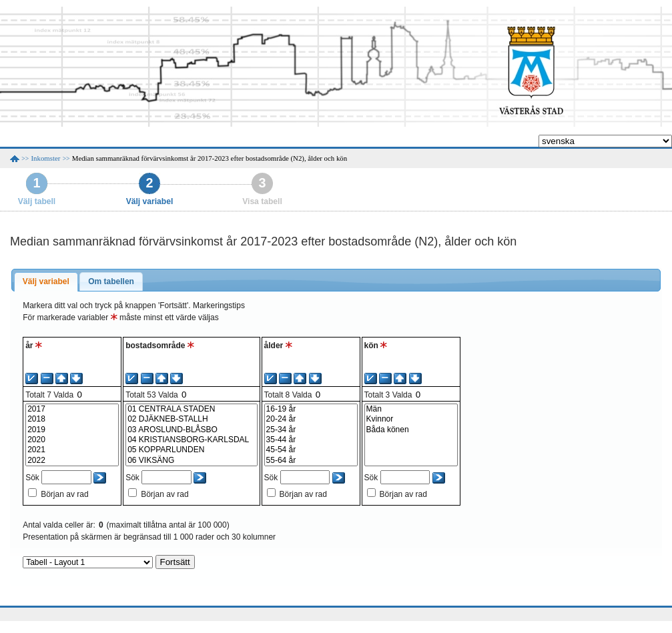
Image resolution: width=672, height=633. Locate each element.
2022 (72, 461)
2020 (72, 440)
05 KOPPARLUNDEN (191, 450)
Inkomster (46, 158)
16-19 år (311, 409)
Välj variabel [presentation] (46, 281)
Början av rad (64, 494)
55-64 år (311, 461)
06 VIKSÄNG (191, 461)
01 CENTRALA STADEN (191, 409)
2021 (72, 450)
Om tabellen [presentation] (111, 281)
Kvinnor (411, 419)
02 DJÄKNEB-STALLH (191, 419)
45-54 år (311, 450)
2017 (72, 409)
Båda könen (411, 430)
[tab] (46, 282)
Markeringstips (219, 305)
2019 (72, 430)
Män (411, 409)
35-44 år (311, 440)
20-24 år (311, 419)
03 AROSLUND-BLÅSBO (191, 430)
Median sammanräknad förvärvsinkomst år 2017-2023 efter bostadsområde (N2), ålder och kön (210, 158)
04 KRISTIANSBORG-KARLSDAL (191, 440)
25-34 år (311, 430)
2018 (72, 419)
